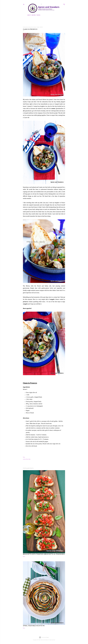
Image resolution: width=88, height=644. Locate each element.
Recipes (34, 15)
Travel (38, 15)
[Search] (64, 4)
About (29, 15)
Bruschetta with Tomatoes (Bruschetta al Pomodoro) (44, 554)
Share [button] (24, 457)
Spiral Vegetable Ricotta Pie (34, 626)
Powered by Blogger (44, 637)
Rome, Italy (28, 459)
